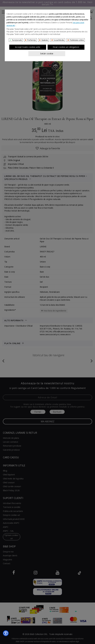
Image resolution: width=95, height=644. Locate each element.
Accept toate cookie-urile (28, 87)
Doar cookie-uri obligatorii (66, 87)
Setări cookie (47, 94)
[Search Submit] (90, 18)
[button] (6, 633)
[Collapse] (4, 12)
